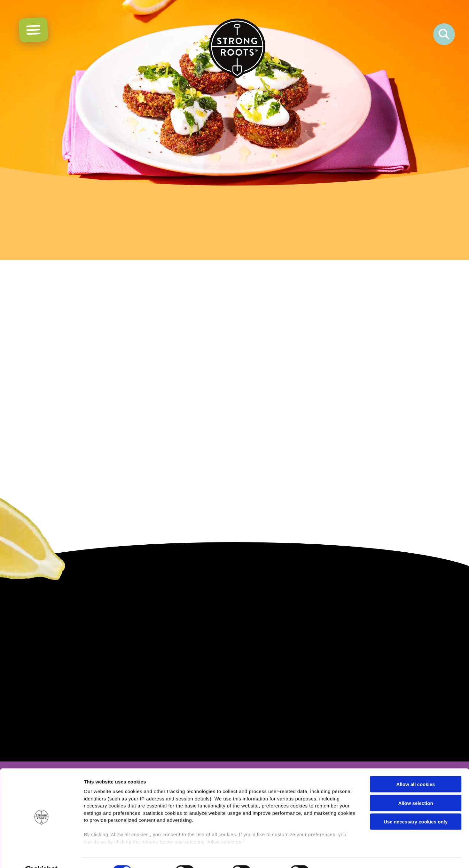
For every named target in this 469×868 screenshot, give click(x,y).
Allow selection (415, 788)
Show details (336, 855)
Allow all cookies (416, 769)
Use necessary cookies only (416, 807)
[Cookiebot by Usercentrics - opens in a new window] (41, 856)
